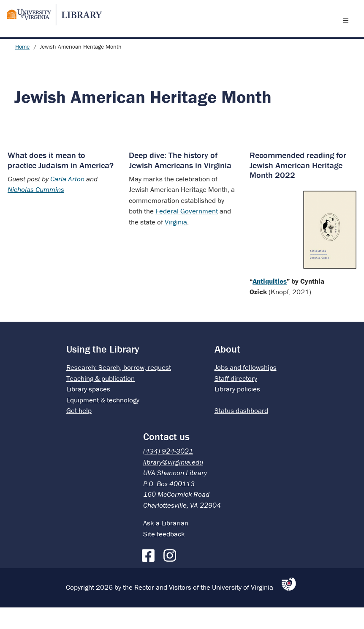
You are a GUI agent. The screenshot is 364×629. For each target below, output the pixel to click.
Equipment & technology (103, 421)
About (227, 371)
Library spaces (88, 410)
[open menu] (348, 31)
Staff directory (236, 400)
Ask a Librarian (166, 544)
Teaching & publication (101, 400)
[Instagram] (172, 575)
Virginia (176, 243)
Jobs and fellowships (246, 389)
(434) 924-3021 (168, 473)
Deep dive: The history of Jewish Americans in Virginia (180, 181)
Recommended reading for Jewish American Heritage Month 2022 (298, 186)
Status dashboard (241, 432)
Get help (79, 432)
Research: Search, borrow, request (119, 389)
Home (22, 68)
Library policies (237, 410)
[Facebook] (150, 575)
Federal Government (187, 232)
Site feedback (164, 555)
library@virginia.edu (173, 484)
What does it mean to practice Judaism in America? (61, 181)
